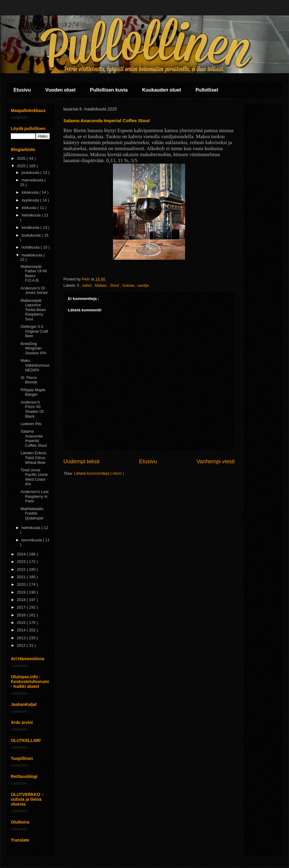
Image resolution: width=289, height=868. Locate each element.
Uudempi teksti (81, 461)
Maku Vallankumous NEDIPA (35, 365)
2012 (22, 645)
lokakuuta (30, 192)
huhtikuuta (31, 247)
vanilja (143, 285)
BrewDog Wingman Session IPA (33, 348)
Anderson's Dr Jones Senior (34, 290)
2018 (22, 600)
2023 (22, 562)
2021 (22, 577)
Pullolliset (207, 90)
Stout (115, 285)
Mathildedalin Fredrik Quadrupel (32, 513)
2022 (22, 569)
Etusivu (22, 90)
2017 (22, 607)
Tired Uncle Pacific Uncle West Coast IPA (34, 477)
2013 (22, 638)
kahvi (88, 285)
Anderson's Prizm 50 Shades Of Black (32, 409)
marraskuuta (33, 180)
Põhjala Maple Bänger (33, 392)
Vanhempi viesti (216, 461)
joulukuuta (31, 172)
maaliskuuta (33, 255)
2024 (22, 554)
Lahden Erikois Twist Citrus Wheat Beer (33, 458)
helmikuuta (32, 528)
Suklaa (129, 285)
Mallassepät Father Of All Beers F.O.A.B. (33, 274)
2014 (22, 630)
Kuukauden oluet (162, 90)
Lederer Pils (31, 424)
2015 (22, 623)
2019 (22, 592)
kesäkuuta (31, 227)
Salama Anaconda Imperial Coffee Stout (33, 438)
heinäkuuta (32, 215)
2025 (22, 166)
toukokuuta (32, 235)
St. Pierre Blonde (29, 380)
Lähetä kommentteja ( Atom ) (99, 473)
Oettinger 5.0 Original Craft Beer (34, 331)
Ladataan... (21, 117)
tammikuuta (32, 540)
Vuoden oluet (61, 90)
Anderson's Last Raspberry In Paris (34, 496)
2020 (22, 584)
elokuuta (30, 208)
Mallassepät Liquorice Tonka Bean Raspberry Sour (33, 310)
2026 (22, 158)
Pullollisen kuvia (109, 90)
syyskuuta (31, 200)
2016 (22, 615)
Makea (101, 285)
